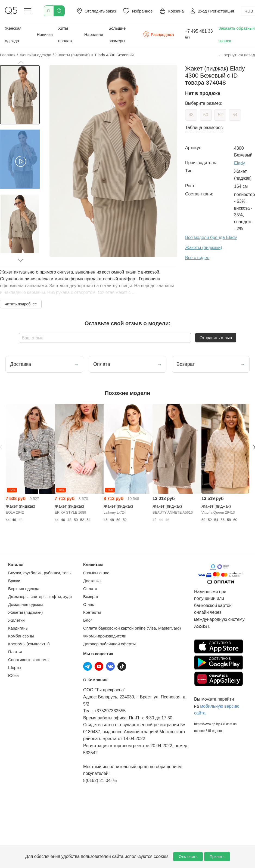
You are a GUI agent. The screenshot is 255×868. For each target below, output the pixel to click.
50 (206, 115)
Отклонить (188, 857)
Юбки (13, 675)
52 (220, 115)
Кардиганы (18, 628)
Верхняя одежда (24, 589)
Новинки (45, 34)
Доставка (92, 581)
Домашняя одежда (26, 604)
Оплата (90, 589)
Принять (217, 857)
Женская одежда (13, 34)
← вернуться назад (237, 55)
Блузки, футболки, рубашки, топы (40, 573)
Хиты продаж (65, 34)
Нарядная (94, 34)
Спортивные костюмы (29, 660)
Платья (15, 652)
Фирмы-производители (105, 636)
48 (191, 115)
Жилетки (16, 620)
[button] (21, 62)
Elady (240, 163)
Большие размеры (117, 34)
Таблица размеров (204, 128)
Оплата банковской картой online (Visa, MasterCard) (132, 628)
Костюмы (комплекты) (29, 644)
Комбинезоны (21, 636)
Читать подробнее (21, 304)
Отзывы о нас (96, 573)
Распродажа (158, 34)
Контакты (92, 612)
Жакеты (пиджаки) (25, 612)
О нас (89, 604)
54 (235, 115)
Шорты (15, 668)
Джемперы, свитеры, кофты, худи (40, 596)
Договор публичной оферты (109, 644)
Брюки (14, 581)
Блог (88, 620)
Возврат (91, 596)
